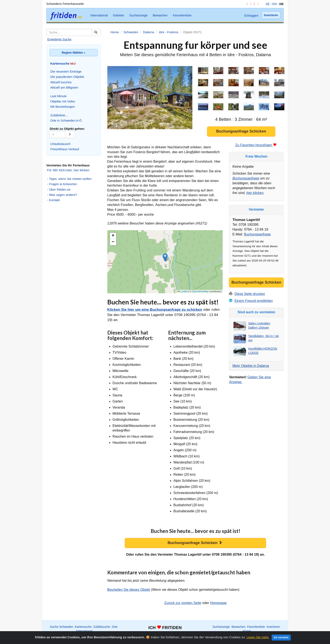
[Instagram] (250, 4)
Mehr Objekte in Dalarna (251, 367)
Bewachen (160, 15)
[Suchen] (96, 32)
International (99, 15)
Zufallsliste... (59, 115)
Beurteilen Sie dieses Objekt (129, 591)
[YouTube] (253, 4)
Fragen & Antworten (63, 184)
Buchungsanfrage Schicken (241, 133)
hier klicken (255, 194)
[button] (165, 259)
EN (275, 4)
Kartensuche (83, 628)
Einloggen (251, 15)
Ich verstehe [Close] (281, 637)
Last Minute (59, 96)
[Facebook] (246, 4)
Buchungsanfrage (246, 180)
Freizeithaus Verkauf (65, 149)
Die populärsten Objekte (67, 77)
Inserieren (271, 15)
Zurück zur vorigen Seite (183, 604)
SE (268, 4)
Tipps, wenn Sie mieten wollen (70, 179)
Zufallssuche (102, 628)
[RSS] (257, 4)
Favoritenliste (182, 15)
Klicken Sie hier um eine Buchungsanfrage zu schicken (155, 311)
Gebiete (119, 15)
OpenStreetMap (200, 293)
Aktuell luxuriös (61, 82)
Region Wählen (74, 53)
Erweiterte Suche (59, 39)
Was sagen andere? (63, 195)
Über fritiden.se (60, 189)
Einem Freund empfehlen (254, 302)
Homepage (218, 604)
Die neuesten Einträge (66, 71)
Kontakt (54, 200)
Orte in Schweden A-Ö (66, 120)
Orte (115, 628)
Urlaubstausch (60, 144)
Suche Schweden (61, 628)
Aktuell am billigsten (64, 87)
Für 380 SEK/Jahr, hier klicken (68, 170)
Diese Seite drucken (250, 295)
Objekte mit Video (63, 101)
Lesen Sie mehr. (258, 637)
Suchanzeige (138, 15)
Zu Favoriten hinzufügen (256, 147)
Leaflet (182, 293)
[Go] (70, 134)
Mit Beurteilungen (63, 107)
